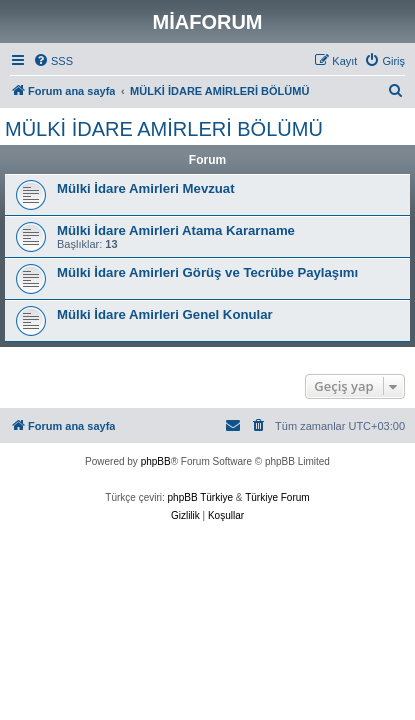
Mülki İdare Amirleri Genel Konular (165, 314)
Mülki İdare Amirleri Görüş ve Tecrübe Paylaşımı (207, 272)
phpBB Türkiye (200, 497)
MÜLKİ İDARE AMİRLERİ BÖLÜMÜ (164, 129)
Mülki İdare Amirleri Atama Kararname (176, 230)
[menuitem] (53, 61)
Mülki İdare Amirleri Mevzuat (146, 188)
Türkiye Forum (277, 497)
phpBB (156, 461)
